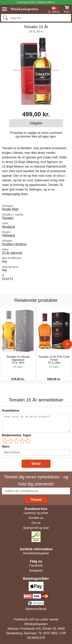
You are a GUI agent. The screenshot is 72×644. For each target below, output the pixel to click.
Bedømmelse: (17, 435)
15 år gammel (12, 253)
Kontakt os (36, 518)
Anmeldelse (11, 411)
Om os (36, 523)
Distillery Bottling (14, 244)
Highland (8, 235)
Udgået (36, 123)
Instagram (36, 570)
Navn (6, 447)
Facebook (36, 565)
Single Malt (10, 209)
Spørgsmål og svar (36, 528)
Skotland (8, 227)
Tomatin (8, 218)
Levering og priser (36, 513)
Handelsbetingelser (36, 553)
